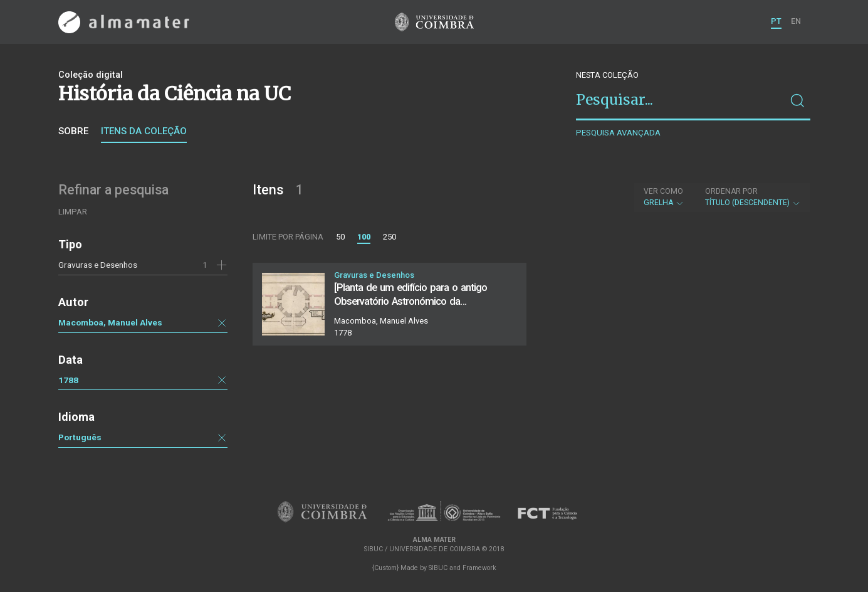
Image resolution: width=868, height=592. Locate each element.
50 (340, 237)
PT (776, 21)
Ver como (663, 191)
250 (390, 237)
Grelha (664, 197)
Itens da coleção (144, 131)
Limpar (73, 212)
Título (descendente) (753, 197)
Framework (479, 568)
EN (796, 21)
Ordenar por (731, 191)
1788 (68, 380)
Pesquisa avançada (618, 133)
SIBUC (438, 568)
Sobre (73, 131)
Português (80, 437)
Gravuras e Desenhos (98, 265)
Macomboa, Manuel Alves (110, 322)
